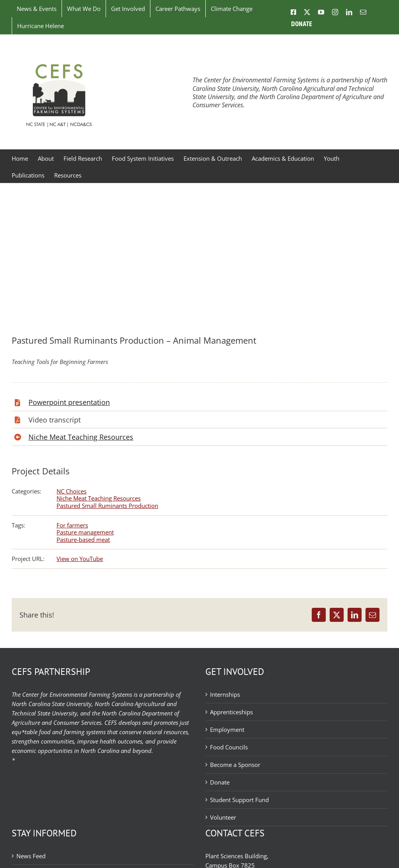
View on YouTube (80, 559)
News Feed (31, 856)
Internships (225, 694)
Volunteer (223, 817)
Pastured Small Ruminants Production (107, 506)
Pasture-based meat (83, 540)
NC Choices (72, 491)
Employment (227, 730)
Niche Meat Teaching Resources (81, 437)
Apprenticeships (231, 712)
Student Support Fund (239, 800)
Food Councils (229, 747)
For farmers (72, 525)
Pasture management (85, 532)
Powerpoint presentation (69, 402)
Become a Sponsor (235, 765)
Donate (220, 782)
